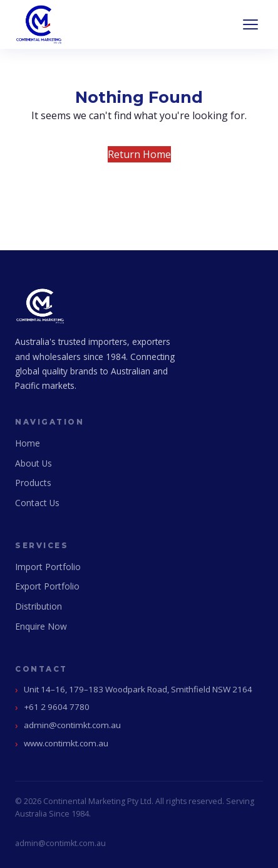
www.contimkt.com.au (66, 743)
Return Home (139, 154)
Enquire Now (41, 626)
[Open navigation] (250, 24)
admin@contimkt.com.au (72, 725)
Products (33, 483)
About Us (33, 463)
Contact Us (37, 503)
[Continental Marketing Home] (39, 24)
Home (28, 443)
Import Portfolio (48, 567)
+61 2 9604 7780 (57, 707)
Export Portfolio (47, 586)
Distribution (39, 606)
